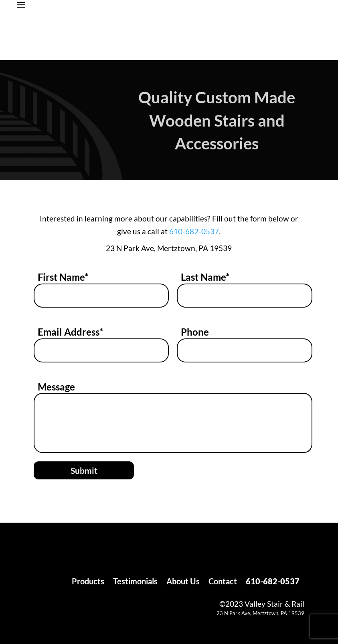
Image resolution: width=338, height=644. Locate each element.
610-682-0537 (194, 231)
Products (88, 582)
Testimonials (135, 582)
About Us (183, 582)
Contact (223, 582)
